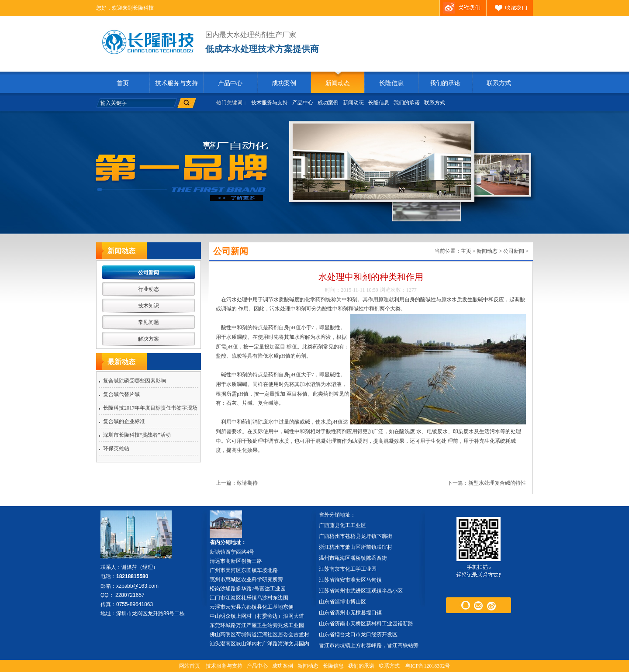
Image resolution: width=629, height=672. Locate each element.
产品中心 (230, 83)
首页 (123, 83)
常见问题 (149, 322)
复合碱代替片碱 (121, 394)
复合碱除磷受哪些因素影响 (135, 381)
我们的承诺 (445, 83)
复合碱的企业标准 (124, 421)
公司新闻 (149, 272)
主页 (466, 251)
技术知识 (149, 306)
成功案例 (284, 83)
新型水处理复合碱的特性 (497, 483)
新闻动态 (338, 83)
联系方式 (499, 83)
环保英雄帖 (116, 448)
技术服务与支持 (176, 83)
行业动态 (149, 289)
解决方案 (149, 339)
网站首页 (190, 666)
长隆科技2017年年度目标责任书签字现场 (150, 408)
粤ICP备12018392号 (428, 666)
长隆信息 (391, 83)
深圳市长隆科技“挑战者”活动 (137, 435)
